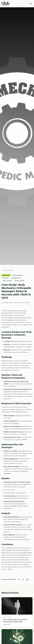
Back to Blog (7, 270)
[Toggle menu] (31, 4)
